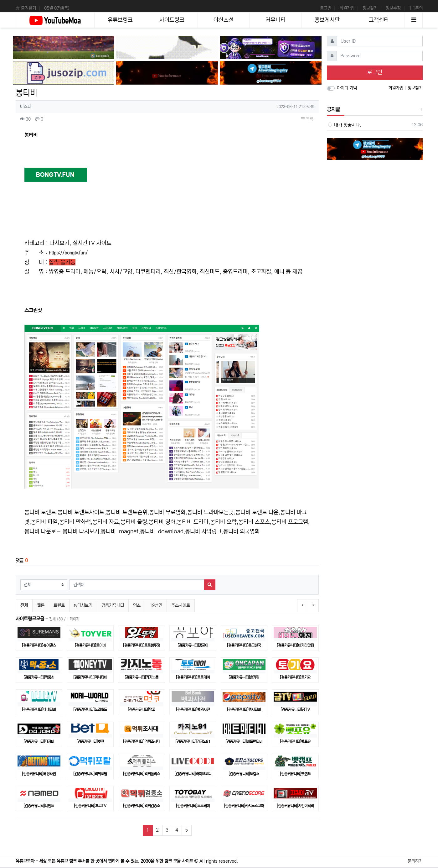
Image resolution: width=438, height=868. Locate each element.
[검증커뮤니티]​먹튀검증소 (142, 806)
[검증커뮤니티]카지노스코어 (244, 806)
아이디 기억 (347, 88)
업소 (137, 605)
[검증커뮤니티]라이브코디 (193, 774)
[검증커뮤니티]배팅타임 (39, 774)
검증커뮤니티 (113, 605)
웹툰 (41, 605)
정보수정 (393, 8)
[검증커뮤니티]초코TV (90, 806)
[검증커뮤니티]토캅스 (244, 774)
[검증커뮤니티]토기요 (295, 677)
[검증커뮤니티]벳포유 (295, 742)
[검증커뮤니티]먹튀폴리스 (142, 774)
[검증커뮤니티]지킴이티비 (295, 806)
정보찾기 (370, 8)
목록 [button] (307, 119)
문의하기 (415, 861)
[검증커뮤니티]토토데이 (193, 677)
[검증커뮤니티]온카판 (244, 677)
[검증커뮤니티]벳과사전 (193, 710)
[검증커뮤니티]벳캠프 (295, 774)
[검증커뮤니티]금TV (295, 710)
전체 (24, 605)
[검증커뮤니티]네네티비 (39, 710)
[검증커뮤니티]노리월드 (90, 710)
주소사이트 (181, 605)
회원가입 (347, 8)
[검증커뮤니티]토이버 (90, 645)
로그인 (326, 8)
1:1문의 (416, 8)
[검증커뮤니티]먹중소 (39, 677)
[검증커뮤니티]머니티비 (90, 677)
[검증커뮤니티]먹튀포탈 (90, 774)
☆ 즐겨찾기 (26, 8)
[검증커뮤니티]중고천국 (244, 645)
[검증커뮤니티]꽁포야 (193, 645)
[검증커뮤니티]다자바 (39, 742)
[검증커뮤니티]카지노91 (193, 742)
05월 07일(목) (57, 8)
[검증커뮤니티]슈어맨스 (39, 645)
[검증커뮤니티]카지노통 (142, 677)
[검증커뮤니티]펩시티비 (244, 710)
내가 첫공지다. (344, 125)
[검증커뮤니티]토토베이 (193, 806)
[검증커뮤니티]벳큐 (90, 742)
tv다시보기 (83, 605)
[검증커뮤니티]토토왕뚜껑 (142, 645)
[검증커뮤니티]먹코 (142, 710)
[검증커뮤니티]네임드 (39, 806)
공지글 (333, 109)
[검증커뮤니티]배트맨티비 (244, 742)
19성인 (156, 605)
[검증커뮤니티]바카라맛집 (295, 645)
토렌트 (59, 605)
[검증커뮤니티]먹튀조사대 (142, 742)
